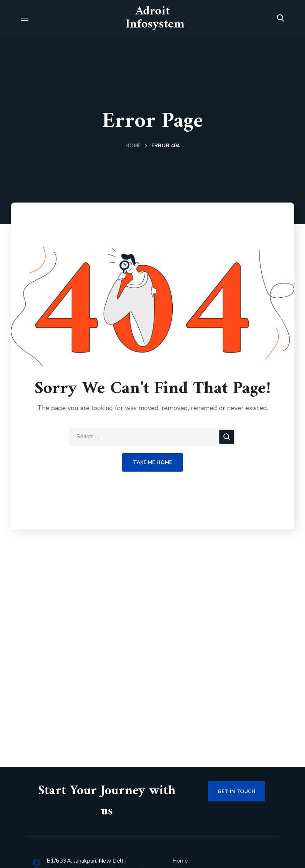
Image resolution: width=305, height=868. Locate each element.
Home (133, 146)
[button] (280, 18)
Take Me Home (152, 462)
